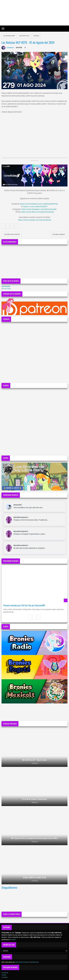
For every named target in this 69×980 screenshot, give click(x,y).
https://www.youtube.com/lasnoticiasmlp (35, 220)
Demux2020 (18, 505)
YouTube (5, 977)
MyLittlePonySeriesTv (21, 517)
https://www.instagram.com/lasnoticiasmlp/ (39, 209)
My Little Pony (24, 36)
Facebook (5, 973)
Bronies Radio (6, 289)
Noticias (36, 36)
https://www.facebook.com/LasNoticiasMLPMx (39, 204)
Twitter (4, 975)
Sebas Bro (35, 962)
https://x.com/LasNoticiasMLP (35, 207)
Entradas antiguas (59, 234)
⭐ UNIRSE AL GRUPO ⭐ (13, 488)
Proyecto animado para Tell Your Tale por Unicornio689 (24, 605)
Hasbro (13, 940)
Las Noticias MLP (9, 36)
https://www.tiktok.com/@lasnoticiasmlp (37, 212)
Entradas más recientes (12, 234)
